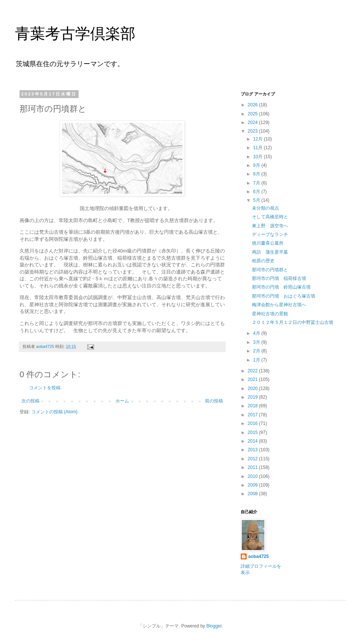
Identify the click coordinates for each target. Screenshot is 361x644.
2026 (253, 105)
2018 (253, 406)
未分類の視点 (265, 208)
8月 (257, 174)
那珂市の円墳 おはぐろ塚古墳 (284, 296)
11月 (259, 148)
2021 (253, 379)
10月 (259, 157)
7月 (257, 183)
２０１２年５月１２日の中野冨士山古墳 (293, 322)
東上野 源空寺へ (270, 226)
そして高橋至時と (270, 217)
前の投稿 (214, 401)
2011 (253, 467)
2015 (253, 432)
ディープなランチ (270, 234)
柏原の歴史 (263, 261)
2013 (253, 450)
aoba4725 (259, 556)
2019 (253, 397)
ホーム (122, 401)
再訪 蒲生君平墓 (270, 252)
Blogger (214, 626)
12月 (259, 139)
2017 (253, 415)
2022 (253, 371)
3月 (257, 342)
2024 (253, 122)
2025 (253, 114)
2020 (253, 389)
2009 (253, 485)
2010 (253, 476)
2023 (253, 131)
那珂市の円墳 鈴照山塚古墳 (281, 287)
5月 (257, 200)
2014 (253, 441)
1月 (257, 360)
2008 (253, 494)
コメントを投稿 (45, 388)
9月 (257, 165)
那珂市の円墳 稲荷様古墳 (279, 278)
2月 (257, 351)
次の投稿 (30, 401)
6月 (257, 192)
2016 (253, 423)
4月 (257, 333)
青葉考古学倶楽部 (75, 33)
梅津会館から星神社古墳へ (279, 305)
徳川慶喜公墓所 (268, 243)
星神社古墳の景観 (270, 314)
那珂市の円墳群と (270, 270)
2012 (253, 459)
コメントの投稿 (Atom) (54, 412)
